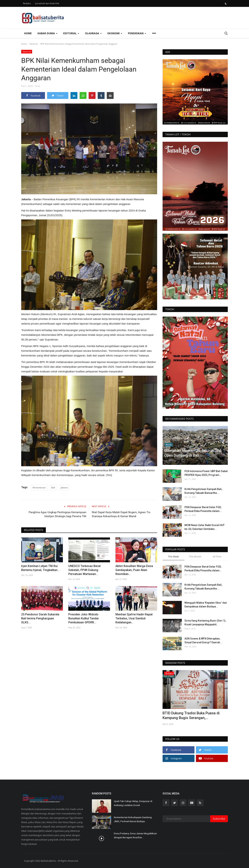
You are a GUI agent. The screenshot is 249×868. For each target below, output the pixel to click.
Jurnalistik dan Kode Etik (47, 3)
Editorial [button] (71, 33)
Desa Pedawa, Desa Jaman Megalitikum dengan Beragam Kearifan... (135, 835)
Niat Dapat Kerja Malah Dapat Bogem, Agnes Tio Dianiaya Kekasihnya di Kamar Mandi (121, 514)
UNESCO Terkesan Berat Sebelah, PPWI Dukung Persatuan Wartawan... (84, 570)
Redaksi (27, 3)
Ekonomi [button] (115, 33)
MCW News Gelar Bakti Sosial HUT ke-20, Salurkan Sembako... (205, 527)
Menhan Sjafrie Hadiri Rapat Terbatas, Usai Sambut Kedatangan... (134, 618)
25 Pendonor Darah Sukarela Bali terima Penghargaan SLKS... (40, 618)
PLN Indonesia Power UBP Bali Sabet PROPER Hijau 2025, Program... (206, 473)
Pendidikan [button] (137, 33)
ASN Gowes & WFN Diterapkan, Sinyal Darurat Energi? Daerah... (203, 640)
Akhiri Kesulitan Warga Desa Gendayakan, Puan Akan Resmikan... (134, 570)
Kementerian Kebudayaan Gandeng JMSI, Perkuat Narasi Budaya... (133, 819)
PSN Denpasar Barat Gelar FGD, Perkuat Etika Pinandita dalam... (203, 509)
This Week (173, 556)
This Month (195, 556)
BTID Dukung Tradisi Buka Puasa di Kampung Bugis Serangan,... (191, 715)
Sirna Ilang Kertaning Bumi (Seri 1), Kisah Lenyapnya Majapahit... (205, 623)
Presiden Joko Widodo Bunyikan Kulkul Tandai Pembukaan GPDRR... (83, 618)
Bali (53, 488)
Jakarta (64, 488)
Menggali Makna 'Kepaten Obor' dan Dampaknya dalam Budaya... (206, 605)
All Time (217, 556)
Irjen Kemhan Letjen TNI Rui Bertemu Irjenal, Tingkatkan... (40, 568)
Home (28, 33)
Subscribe (219, 819)
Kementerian (39, 488)
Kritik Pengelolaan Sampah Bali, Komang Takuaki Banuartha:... (203, 491)
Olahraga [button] (93, 33)
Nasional (34, 44)
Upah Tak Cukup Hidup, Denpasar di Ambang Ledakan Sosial (133, 803)
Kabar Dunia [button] (47, 33)
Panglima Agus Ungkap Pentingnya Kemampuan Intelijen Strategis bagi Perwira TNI (57, 514)
